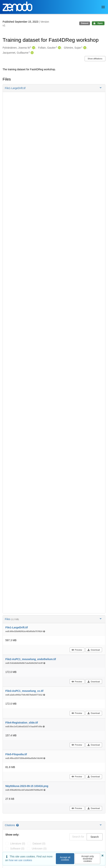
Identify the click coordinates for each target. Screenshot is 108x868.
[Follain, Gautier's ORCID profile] (59, 48)
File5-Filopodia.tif (16, 754)
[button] (54, 88)
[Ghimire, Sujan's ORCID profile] (84, 48)
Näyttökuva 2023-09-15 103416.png (27, 786)
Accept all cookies (65, 859)
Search (95, 837)
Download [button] (94, 650)
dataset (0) (39, 844)
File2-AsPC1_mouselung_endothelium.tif (31, 659)
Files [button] (54, 619)
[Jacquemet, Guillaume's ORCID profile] (32, 53)
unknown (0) (39, 849)
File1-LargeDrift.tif (17, 627)
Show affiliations (95, 59)
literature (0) (18, 844)
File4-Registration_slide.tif (22, 723)
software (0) (17, 849)
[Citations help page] (18, 825)
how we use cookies (20, 860)
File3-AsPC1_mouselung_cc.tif (24, 691)
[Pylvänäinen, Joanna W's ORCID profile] (33, 48)
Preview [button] (77, 650)
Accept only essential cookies (87, 859)
